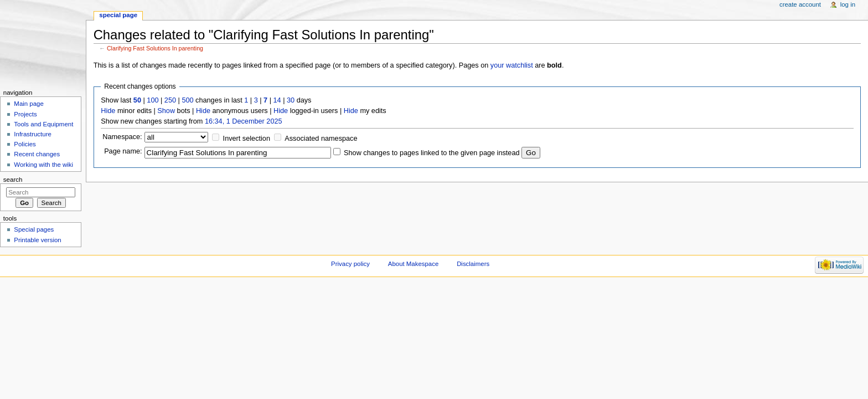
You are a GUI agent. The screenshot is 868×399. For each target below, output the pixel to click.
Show (166, 111)
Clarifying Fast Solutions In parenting (155, 48)
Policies (25, 144)
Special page (118, 15)
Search (13, 180)
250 (170, 100)
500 (187, 100)
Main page (29, 104)
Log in (848, 4)
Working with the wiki (43, 165)
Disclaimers (473, 264)
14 (277, 100)
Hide (108, 111)
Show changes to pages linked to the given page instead (432, 153)
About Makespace (413, 264)
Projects (25, 114)
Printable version (37, 240)
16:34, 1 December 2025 (244, 121)
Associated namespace (321, 139)
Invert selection (247, 139)
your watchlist (512, 65)
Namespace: (122, 137)
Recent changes (37, 154)
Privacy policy (350, 264)
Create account (800, 4)
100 (153, 100)
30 (291, 100)
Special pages (34, 229)
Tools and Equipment (43, 124)
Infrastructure (32, 134)
